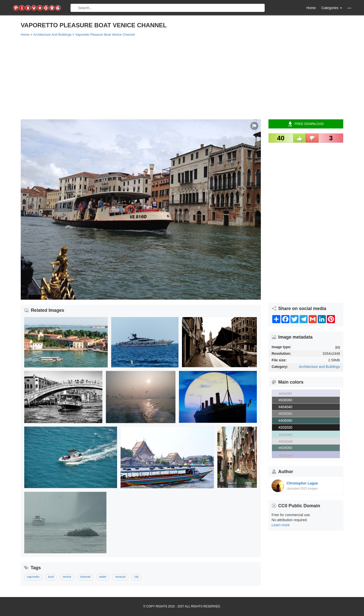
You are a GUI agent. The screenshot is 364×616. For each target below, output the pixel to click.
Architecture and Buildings (319, 367)
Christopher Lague (302, 483)
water (103, 577)
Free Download (306, 124)
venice (67, 577)
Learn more (281, 525)
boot (51, 577)
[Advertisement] (172, 78)
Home (311, 8)
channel (85, 577)
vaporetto (33, 577)
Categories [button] (332, 8)
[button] (349, 8)
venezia (120, 577)
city (136, 577)
